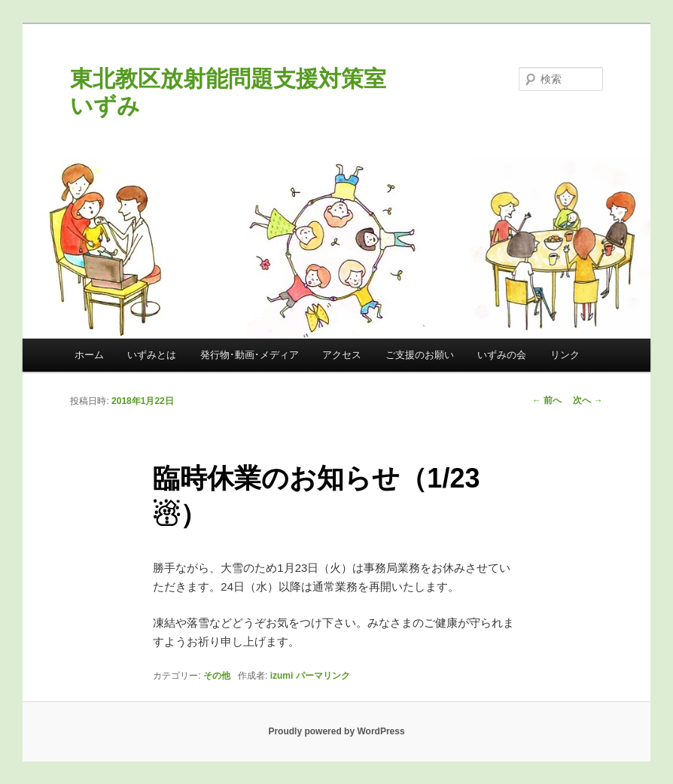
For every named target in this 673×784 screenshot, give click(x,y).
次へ (588, 400)
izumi (282, 676)
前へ (547, 400)
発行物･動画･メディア (250, 355)
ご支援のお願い (420, 355)
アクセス (342, 355)
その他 (217, 676)
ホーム (89, 355)
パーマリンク (323, 676)
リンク (565, 355)
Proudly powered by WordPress (336, 731)
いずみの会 (502, 355)
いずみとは (152, 355)
